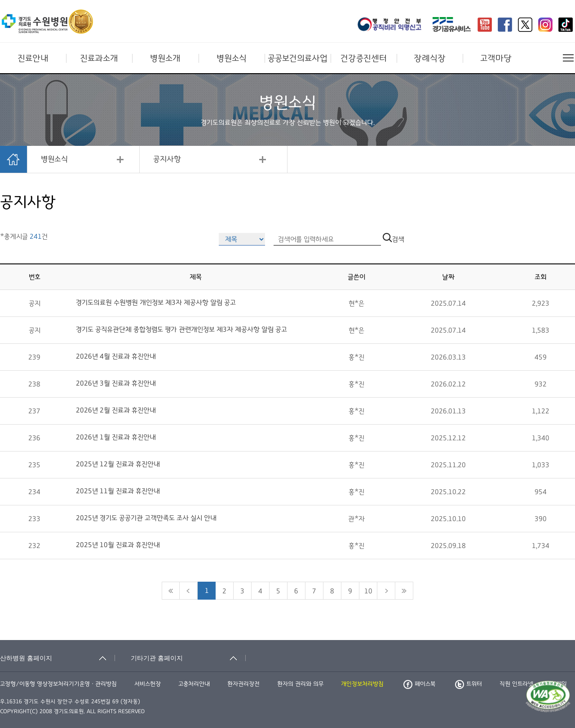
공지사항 (167, 159)
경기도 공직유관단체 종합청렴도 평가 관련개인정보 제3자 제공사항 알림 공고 (181, 329)
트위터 (469, 684)
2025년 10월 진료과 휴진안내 (118, 545)
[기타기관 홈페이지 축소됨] (188, 658)
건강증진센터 (364, 58)
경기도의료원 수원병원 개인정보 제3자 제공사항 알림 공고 (156, 303)
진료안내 (33, 58)
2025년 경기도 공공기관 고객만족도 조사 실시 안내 (146, 518)
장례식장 (430, 58)
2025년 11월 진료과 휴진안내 (118, 491)
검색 (394, 239)
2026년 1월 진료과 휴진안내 (116, 437)
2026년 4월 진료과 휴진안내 (116, 356)
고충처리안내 (194, 684)
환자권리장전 (243, 684)
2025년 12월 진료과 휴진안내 (118, 464)
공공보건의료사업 (298, 58)
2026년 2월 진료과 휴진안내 (116, 410)
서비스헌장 (148, 684)
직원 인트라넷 (516, 684)
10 (368, 591)
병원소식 (232, 58)
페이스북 (419, 684)
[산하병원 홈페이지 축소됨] (57, 658)
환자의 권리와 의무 (300, 684)
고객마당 (496, 58)
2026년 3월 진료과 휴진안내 (116, 383)
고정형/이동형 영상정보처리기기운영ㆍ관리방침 (58, 684)
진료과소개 (99, 58)
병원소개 (165, 58)
